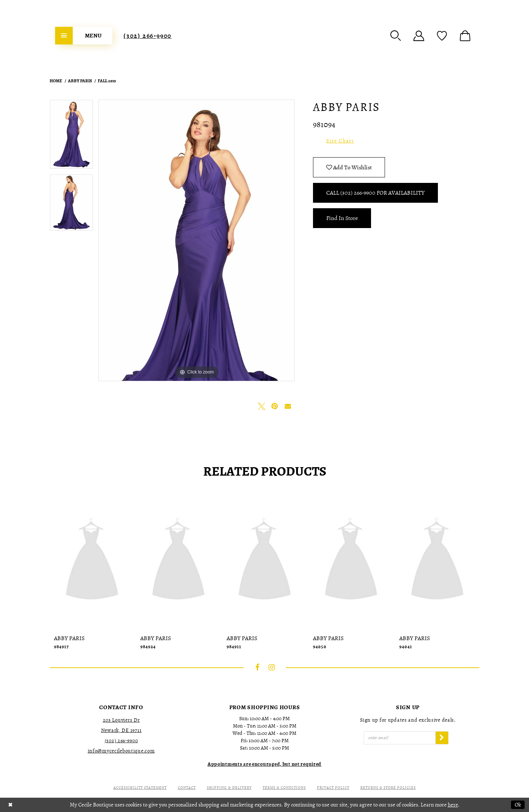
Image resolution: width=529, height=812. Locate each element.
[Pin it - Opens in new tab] (275, 406)
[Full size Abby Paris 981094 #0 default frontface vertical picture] (197, 240)
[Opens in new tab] (264, 764)
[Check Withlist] (442, 36)
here (453, 805)
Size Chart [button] (340, 141)
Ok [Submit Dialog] (518, 805)
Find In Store (342, 218)
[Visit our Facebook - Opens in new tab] (258, 667)
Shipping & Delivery (229, 788)
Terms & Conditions (284, 788)
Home (56, 81)
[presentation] (92, 561)
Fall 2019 (107, 81)
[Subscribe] (442, 738)
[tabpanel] (71, 137)
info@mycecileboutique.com (121, 751)
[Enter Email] (400, 738)
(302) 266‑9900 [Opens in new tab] (121, 741)
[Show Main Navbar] (84, 36)
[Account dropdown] (419, 36)
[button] (396, 36)
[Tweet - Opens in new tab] (262, 406)
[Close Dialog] (10, 805)
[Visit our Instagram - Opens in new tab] (272, 667)
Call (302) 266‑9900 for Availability (375, 193)
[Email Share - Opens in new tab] (288, 406)
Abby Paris (80, 81)
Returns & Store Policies (388, 788)
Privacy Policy (333, 788)
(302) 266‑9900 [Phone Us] (147, 36)
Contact (187, 788)
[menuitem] (84, 36)
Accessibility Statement (140, 788)
